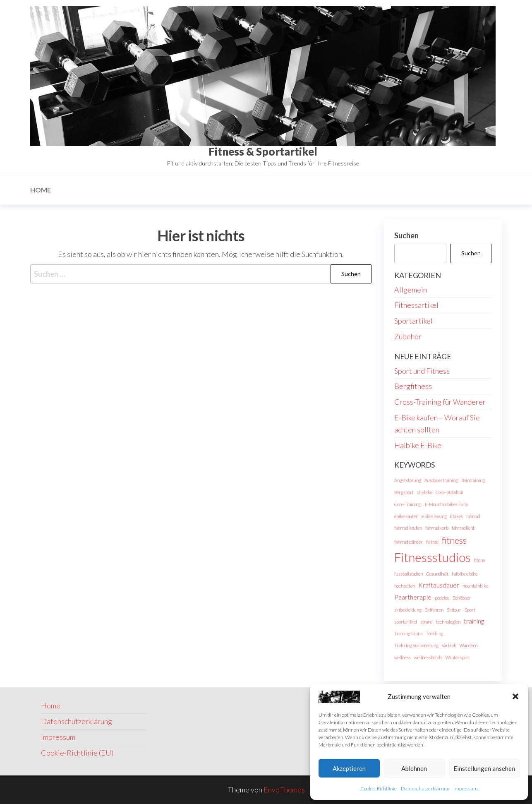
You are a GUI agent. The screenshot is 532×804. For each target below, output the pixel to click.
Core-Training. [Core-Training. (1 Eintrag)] (408, 504)
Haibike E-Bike (418, 445)
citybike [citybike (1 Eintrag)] (425, 492)
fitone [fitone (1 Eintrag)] (479, 560)
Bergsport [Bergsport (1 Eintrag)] (404, 492)
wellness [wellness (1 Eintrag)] (403, 657)
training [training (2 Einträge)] (474, 621)
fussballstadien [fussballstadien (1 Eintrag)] (409, 574)
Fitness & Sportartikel (263, 151)
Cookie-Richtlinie (379, 788)
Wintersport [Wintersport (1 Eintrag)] (458, 657)
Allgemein (411, 290)
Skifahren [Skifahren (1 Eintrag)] (434, 610)
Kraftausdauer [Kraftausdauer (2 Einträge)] (439, 585)
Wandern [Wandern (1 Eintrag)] (468, 645)
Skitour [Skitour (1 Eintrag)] (454, 610)
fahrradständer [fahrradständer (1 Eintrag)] (409, 542)
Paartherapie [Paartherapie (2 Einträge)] (413, 597)
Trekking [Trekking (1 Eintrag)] (435, 633)
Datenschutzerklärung (425, 788)
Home (41, 190)
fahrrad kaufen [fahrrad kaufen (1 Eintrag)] (408, 528)
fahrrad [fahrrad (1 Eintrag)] (473, 516)
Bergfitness (413, 386)
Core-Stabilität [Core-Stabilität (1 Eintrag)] (449, 492)
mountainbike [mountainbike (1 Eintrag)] (475, 586)
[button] (515, 696)
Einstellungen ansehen (484, 768)
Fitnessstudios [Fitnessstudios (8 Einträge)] (433, 557)
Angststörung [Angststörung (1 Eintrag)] (408, 480)
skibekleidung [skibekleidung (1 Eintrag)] (408, 610)
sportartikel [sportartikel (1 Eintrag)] (406, 622)
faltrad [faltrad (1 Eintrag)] (432, 542)
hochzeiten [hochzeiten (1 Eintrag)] (405, 586)
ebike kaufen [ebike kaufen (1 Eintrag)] (406, 516)
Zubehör (408, 336)
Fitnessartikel (416, 305)
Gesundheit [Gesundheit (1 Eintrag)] (437, 574)
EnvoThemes (284, 790)
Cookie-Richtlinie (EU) (77, 753)
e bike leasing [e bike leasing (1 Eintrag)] (434, 516)
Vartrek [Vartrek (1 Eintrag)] (449, 645)
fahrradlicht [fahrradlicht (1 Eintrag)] (463, 528)
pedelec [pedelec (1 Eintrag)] (442, 598)
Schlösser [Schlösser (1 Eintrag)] (462, 598)
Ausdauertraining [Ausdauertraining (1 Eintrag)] (441, 480)
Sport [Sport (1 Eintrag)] (470, 610)
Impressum (466, 788)
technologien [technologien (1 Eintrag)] (448, 622)
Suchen (406, 235)
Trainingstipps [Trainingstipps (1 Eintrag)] (408, 633)
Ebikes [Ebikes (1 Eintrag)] (457, 516)
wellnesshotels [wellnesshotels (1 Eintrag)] (428, 657)
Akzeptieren (349, 768)
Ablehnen (414, 768)
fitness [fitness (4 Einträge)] (454, 540)
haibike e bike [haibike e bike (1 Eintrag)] (465, 574)
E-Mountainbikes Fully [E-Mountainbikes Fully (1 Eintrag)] (446, 504)
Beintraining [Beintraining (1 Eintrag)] (473, 480)
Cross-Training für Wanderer (440, 402)
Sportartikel (413, 321)
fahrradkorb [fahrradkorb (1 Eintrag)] (437, 528)
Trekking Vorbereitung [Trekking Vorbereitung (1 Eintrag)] (416, 645)
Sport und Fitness (422, 371)
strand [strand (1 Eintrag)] (427, 622)
